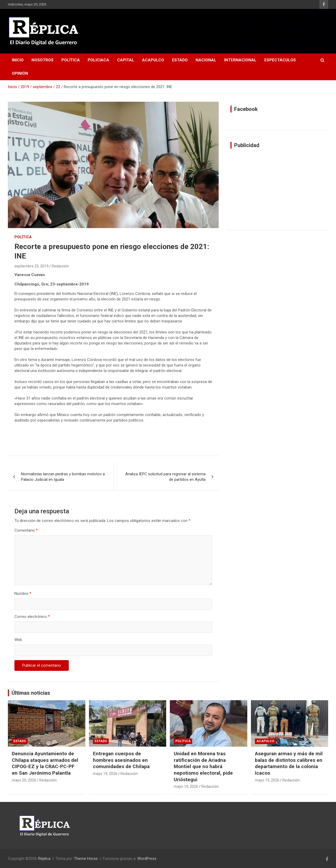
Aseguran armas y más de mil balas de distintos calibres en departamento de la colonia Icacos (289, 763)
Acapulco (153, 60)
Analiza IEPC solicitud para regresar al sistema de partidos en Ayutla (165, 477)
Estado (180, 60)
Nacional (206, 60)
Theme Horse (86, 859)
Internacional (240, 60)
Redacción (60, 266)
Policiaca (98, 60)
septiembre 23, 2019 (31, 266)
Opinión (20, 73)
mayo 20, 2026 (24, 780)
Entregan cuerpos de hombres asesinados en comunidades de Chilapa (121, 760)
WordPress (147, 859)
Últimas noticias (31, 693)
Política (71, 60)
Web (18, 640)
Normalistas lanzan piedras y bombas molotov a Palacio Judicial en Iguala (63, 477)
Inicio (18, 60)
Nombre (23, 594)
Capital (126, 60)
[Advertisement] (277, 189)
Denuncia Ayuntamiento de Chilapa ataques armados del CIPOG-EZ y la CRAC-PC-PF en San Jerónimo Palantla (45, 763)
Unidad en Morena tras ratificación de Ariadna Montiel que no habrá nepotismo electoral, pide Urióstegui (203, 767)
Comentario (26, 530)
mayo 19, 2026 (105, 774)
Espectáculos (280, 60)
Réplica (44, 859)
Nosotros (43, 60)
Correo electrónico (32, 617)
